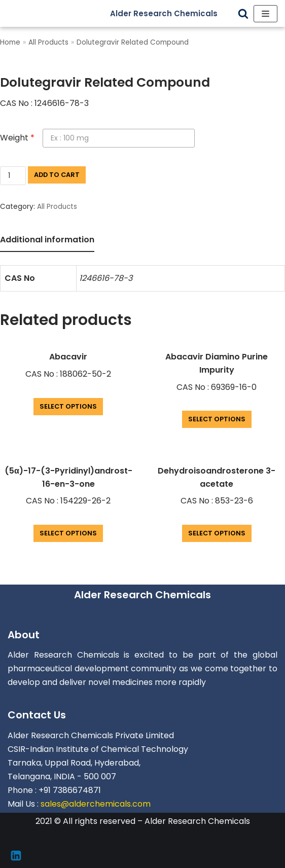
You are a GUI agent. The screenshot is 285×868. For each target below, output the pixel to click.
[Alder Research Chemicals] (171, 13)
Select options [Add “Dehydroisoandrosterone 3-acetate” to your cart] (217, 533)
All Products (48, 42)
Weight (17, 138)
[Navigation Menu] (265, 14)
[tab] (47, 241)
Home (10, 42)
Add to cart (57, 175)
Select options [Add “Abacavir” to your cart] (68, 406)
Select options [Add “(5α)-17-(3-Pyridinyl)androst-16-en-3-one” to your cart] (68, 533)
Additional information (47, 240)
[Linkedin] (16, 856)
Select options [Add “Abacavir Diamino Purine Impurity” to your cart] (217, 419)
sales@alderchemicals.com (96, 804)
